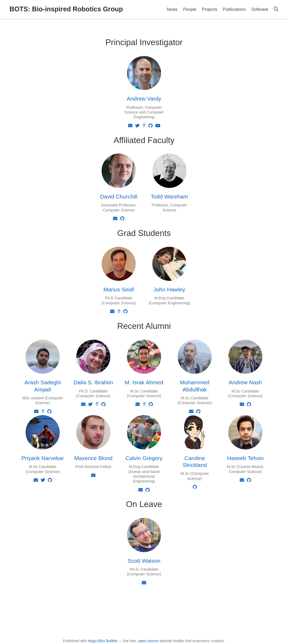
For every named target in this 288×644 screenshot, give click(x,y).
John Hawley (169, 289)
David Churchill (119, 196)
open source (148, 641)
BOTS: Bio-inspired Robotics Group (66, 9)
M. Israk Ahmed (144, 382)
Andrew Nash (245, 382)
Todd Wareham (169, 196)
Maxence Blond (93, 458)
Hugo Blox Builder (103, 641)
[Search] (276, 9)
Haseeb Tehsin (245, 458)
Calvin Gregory (144, 458)
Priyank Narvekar (43, 458)
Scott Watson (144, 561)
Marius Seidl (119, 289)
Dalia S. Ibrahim (93, 382)
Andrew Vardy (144, 99)
